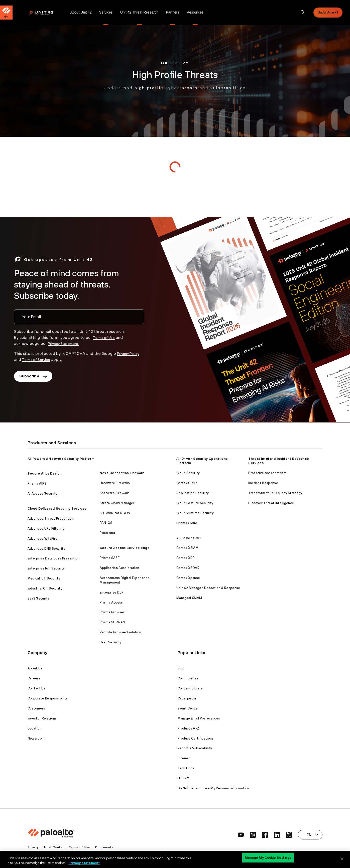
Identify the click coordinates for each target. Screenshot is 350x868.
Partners (172, 12)
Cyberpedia (187, 698)
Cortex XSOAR (188, 568)
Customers (36, 708)
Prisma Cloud (187, 523)
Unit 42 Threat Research (139, 12)
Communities (188, 678)
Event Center (188, 708)
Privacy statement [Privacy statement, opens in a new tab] (84, 863)
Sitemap (184, 758)
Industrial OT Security (45, 588)
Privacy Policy (130, 353)
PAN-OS (106, 523)
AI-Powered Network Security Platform (61, 459)
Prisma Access (111, 602)
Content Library (190, 688)
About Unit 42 (81, 12)
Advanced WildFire (42, 539)
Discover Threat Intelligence (271, 503)
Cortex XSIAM (187, 548)
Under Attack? (328, 13)
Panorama (107, 533)
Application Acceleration (120, 568)
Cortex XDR (186, 558)
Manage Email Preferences (199, 718)
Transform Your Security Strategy (275, 493)
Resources (195, 12)
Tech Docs (186, 768)
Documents (106, 847)
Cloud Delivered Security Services (57, 509)
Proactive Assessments (267, 473)
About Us (35, 668)
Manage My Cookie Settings (268, 859)
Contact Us (37, 688)
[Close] (342, 859)
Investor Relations (42, 718)
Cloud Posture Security (195, 503)
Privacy (33, 847)
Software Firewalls (115, 493)
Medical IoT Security (44, 578)
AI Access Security (43, 493)
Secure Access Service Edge (125, 548)
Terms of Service (38, 359)
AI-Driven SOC (189, 538)
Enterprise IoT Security (46, 568)
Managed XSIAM (189, 598)
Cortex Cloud (187, 483)
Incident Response (263, 483)
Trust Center (54, 847)
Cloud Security (188, 473)
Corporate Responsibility (48, 698)
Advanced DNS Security (46, 549)
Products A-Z (189, 728)
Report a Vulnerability (195, 748)
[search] (303, 13)
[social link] (241, 835)
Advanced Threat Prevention (51, 519)
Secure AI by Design (45, 473)
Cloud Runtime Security (195, 513)
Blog (181, 668)
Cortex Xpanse (188, 578)
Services (106, 12)
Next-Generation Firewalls (122, 473)
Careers (34, 678)
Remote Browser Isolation (121, 632)
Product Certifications (196, 738)
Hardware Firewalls (115, 483)
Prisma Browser (112, 612)
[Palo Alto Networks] (45, 13)
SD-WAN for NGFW (115, 513)
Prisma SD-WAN (112, 622)
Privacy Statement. (66, 343)
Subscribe (35, 377)
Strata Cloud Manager (117, 503)
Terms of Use (106, 337)
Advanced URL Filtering (46, 529)
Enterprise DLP (112, 592)
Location (35, 728)
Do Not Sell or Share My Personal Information (213, 788)
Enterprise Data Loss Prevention (54, 558)
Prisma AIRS (37, 483)
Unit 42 (183, 778)
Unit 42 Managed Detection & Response (208, 588)
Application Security (193, 493)
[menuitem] (48, 13)
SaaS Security (39, 598)
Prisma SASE (110, 558)
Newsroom (36, 738)
